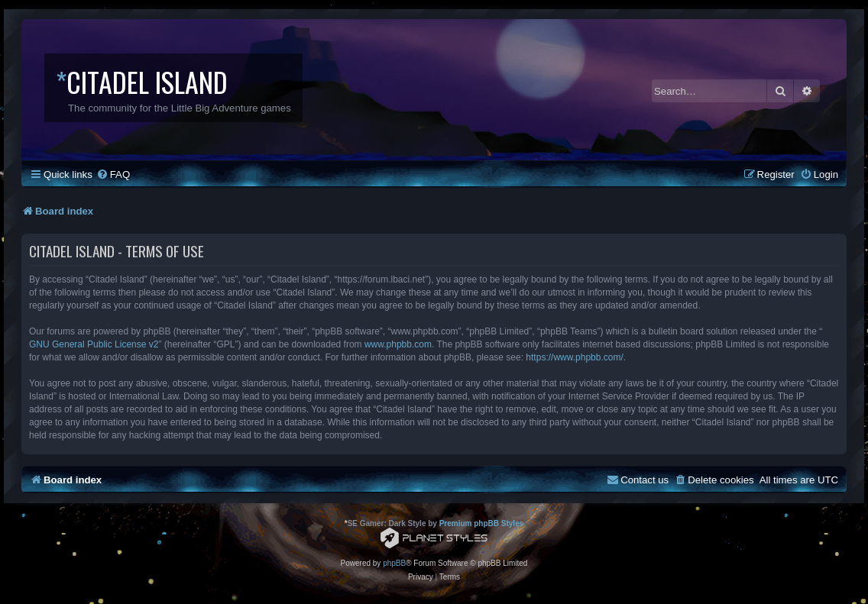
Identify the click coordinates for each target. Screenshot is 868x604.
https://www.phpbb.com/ (574, 357)
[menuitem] (113, 174)
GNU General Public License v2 (94, 344)
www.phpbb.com (398, 344)
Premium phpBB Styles (482, 523)
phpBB (394, 563)
